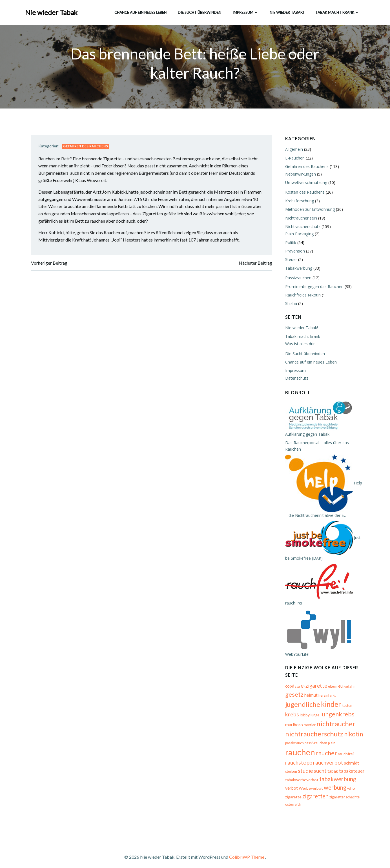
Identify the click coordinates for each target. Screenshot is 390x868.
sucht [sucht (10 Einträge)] (291, 767)
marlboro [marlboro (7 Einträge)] (348, 709)
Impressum (245, 11)
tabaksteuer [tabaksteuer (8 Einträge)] (322, 767)
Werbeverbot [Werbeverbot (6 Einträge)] (310, 784)
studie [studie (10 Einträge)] (351, 759)
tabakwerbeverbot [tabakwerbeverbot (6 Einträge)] (301, 776)
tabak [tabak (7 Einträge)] (303, 767)
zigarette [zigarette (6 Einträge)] (292, 793)
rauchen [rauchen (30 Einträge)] (350, 739)
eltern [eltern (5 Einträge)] (332, 681)
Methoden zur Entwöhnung (309, 210)
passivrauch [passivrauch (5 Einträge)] (293, 741)
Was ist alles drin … (301, 344)
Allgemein (293, 150)
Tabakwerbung (298, 269)
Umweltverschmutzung (305, 183)
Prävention (294, 252)
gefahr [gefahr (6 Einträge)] (348, 680)
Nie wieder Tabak (52, 11)
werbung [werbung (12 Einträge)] (334, 784)
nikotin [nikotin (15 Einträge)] (352, 728)
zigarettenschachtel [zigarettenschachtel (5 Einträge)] (344, 793)
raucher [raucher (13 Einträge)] (295, 750)
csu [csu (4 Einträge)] (296, 681)
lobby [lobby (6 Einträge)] (289, 709)
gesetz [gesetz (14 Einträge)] (293, 689)
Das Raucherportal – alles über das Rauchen (324, 443)
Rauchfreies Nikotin (302, 295)
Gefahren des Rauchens (88, 148)
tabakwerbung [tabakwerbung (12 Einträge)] (337, 775)
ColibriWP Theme (247, 851)
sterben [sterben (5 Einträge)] (337, 760)
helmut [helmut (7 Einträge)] (310, 689)
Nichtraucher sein (300, 219)
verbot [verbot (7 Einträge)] (290, 784)
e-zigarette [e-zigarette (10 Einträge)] (313, 680)
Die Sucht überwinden (199, 11)
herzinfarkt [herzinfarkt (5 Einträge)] (326, 690)
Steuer (290, 260)
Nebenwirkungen (299, 175)
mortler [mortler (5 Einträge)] (290, 719)
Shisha (290, 304)
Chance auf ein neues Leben (140, 11)
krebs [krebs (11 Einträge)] (359, 699)
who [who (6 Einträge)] (350, 784)
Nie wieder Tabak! (286, 11)
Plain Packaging (298, 235)
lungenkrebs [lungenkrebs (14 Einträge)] (322, 708)
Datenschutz (296, 379)
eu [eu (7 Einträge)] (339, 680)
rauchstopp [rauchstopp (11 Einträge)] (336, 750)
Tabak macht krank (337, 11)
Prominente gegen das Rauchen (313, 287)
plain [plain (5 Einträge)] (331, 741)
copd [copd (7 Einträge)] (289, 680)
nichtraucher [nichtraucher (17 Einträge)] (316, 718)
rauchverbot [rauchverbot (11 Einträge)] (299, 759)
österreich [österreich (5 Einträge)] (292, 801)
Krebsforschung (298, 201)
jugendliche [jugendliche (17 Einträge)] (302, 698)
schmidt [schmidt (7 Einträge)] (323, 759)
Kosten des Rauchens (304, 193)
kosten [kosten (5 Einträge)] (346, 700)
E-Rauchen (294, 159)
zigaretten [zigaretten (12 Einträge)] (314, 792)
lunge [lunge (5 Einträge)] (299, 709)
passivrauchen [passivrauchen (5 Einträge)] (315, 741)
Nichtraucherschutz (302, 227)
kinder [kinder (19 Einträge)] (330, 698)
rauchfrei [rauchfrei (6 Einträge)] (314, 751)
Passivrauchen (297, 279)
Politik (290, 243)
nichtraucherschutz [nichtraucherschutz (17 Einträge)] (313, 728)
